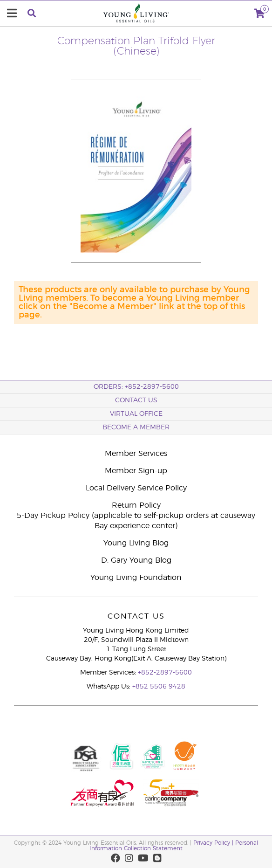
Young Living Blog (136, 543)
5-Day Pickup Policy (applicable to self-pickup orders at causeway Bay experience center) (136, 521)
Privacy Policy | (214, 843)
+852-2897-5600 (165, 673)
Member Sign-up (136, 471)
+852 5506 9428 (159, 687)
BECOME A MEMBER (136, 427)
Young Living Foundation (136, 578)
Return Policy (136, 505)
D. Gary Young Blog (136, 560)
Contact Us (136, 400)
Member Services (136, 454)
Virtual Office (136, 414)
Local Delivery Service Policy (136, 488)
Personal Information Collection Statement (174, 846)
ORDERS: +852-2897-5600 (136, 387)
